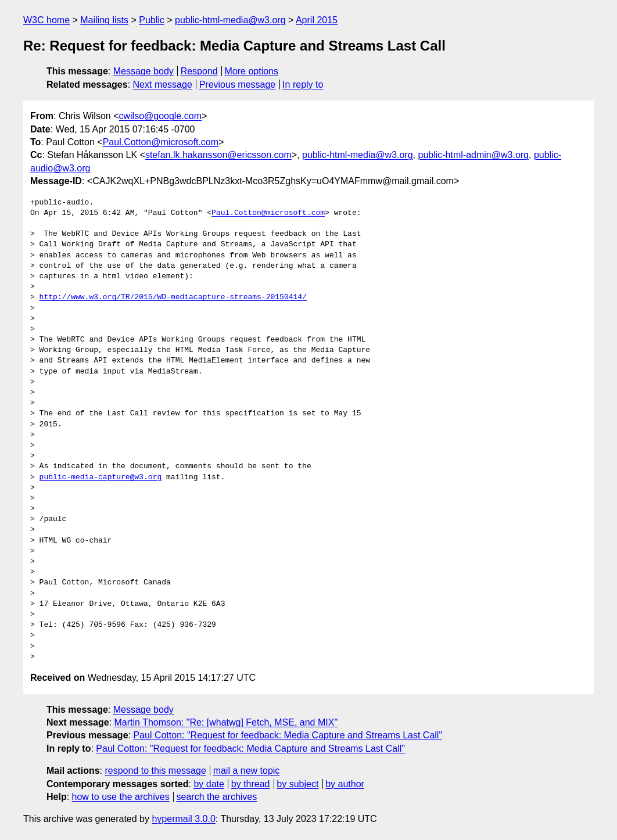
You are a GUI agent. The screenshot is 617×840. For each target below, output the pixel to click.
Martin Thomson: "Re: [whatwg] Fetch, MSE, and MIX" (226, 722)
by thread (251, 784)
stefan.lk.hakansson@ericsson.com (218, 155)
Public (152, 20)
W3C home (46, 20)
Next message (163, 85)
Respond (199, 71)
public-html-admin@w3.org (473, 155)
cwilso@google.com (160, 116)
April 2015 (317, 20)
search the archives (217, 797)
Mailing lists (104, 20)
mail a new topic (247, 771)
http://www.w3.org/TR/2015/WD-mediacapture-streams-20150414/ (173, 297)
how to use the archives (121, 797)
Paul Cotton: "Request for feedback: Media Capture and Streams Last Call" (288, 735)
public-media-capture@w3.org (101, 478)
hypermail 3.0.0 (183, 819)
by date (209, 784)
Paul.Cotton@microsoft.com (161, 142)
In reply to (303, 85)
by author (345, 784)
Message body (144, 71)
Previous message (238, 85)
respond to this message (155, 771)
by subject (297, 784)
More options (252, 71)
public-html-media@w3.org (230, 20)
